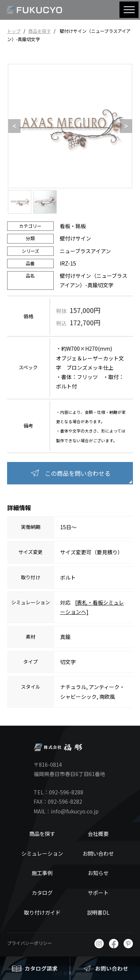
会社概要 (98, 834)
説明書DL (98, 912)
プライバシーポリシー (29, 943)
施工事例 (42, 873)
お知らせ (98, 873)
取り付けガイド (42, 912)
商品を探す (40, 31)
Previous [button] (12, 126)
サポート (98, 893)
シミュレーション (42, 853)
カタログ (42, 893)
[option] (70, 126)
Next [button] (124, 126)
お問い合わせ (98, 853)
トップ (14, 31)
